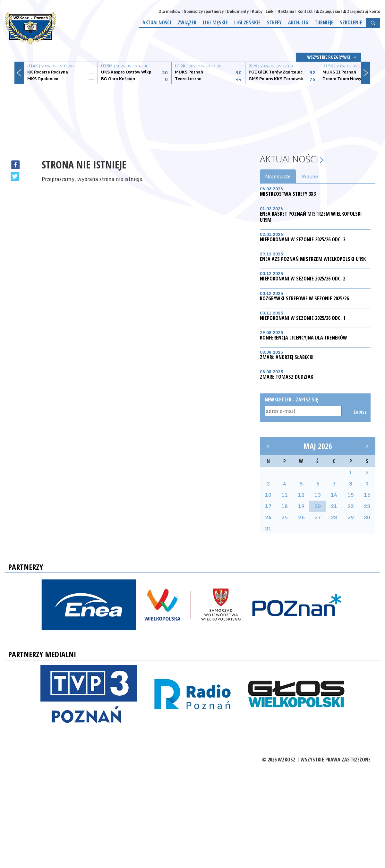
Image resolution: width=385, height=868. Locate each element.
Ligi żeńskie (247, 22)
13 (318, 495)
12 (301, 495)
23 (367, 506)
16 (367, 495)
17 (268, 506)
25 (285, 517)
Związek (187, 22)
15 (351, 495)
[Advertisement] (193, 114)
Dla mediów (170, 11)
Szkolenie (351, 22)
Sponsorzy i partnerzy (204, 11)
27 (318, 517)
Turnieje (324, 22)
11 (285, 495)
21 (334, 506)
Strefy (274, 22)
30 (367, 517)
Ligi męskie (215, 22)
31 (268, 529)
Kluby (257, 11)
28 (334, 517)
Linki (270, 11)
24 (268, 517)
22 (351, 506)
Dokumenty (238, 11)
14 (334, 495)
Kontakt (305, 11)
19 (301, 506)
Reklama (286, 11)
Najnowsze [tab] (278, 176)
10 (268, 495)
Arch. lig (298, 22)
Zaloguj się (328, 11)
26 (301, 517)
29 (351, 517)
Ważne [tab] (310, 176)
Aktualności (157, 22)
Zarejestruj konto (362, 11)
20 (318, 506)
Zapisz (359, 412)
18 (285, 506)
